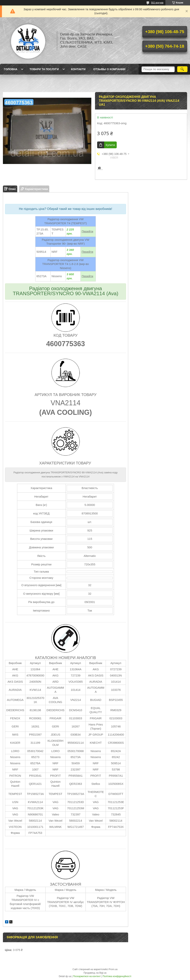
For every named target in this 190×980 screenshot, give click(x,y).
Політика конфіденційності (117, 976)
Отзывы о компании (109, 69)
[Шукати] (182, 69)
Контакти (78, 69)
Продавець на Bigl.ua (95, 973)
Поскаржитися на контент (87, 976)
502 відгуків (157, 3)
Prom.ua (113, 969)
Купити (110, 145)
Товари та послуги (44, 69)
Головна (11, 69)
